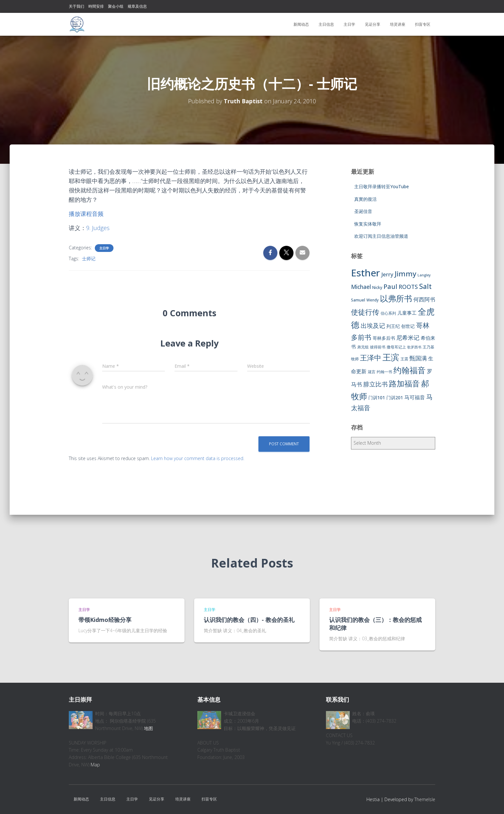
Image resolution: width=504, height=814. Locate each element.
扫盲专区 (423, 24)
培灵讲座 (398, 24)
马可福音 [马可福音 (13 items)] (415, 397)
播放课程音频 (86, 214)
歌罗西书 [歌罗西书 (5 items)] (414, 347)
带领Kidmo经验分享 (105, 620)
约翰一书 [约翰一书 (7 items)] (384, 372)
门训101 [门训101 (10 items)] (377, 398)
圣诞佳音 (363, 211)
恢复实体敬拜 (368, 224)
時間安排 (96, 6)
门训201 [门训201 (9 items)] (395, 398)
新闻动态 (301, 24)
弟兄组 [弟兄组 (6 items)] (363, 347)
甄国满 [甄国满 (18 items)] (418, 358)
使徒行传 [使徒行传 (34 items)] (365, 312)
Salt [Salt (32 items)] (425, 286)
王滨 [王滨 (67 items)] (391, 357)
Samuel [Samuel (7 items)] (358, 300)
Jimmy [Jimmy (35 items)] (405, 273)
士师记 (89, 259)
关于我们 (76, 6)
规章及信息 (137, 6)
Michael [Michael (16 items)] (361, 287)
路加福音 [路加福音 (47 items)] (404, 384)
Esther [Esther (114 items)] (365, 273)
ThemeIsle (425, 799)
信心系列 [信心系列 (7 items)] (388, 313)
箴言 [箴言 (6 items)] (372, 372)
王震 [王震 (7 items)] (404, 359)
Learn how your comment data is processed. (198, 458)
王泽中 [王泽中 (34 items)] (371, 358)
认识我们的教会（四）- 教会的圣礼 (249, 620)
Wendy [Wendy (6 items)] (373, 300)
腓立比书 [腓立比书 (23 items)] (375, 384)
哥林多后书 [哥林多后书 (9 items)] (384, 338)
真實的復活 (365, 199)
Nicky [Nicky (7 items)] (377, 287)
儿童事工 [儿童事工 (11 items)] (407, 313)
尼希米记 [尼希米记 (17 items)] (408, 338)
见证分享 (373, 24)
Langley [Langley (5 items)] (424, 275)
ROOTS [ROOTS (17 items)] (408, 287)
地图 (148, 728)
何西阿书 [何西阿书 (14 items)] (424, 299)
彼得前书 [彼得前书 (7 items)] (378, 347)
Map (95, 765)
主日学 (349, 24)
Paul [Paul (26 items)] (390, 286)
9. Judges (98, 228)
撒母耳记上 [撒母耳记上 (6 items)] (396, 347)
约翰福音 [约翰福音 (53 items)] (410, 370)
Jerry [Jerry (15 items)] (387, 274)
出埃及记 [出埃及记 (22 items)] (373, 326)
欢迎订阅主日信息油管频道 (381, 236)
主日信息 (326, 24)
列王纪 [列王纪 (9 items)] (393, 326)
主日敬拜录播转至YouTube (382, 186)
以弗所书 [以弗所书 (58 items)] (396, 298)
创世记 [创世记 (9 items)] (408, 326)
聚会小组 (116, 6)
